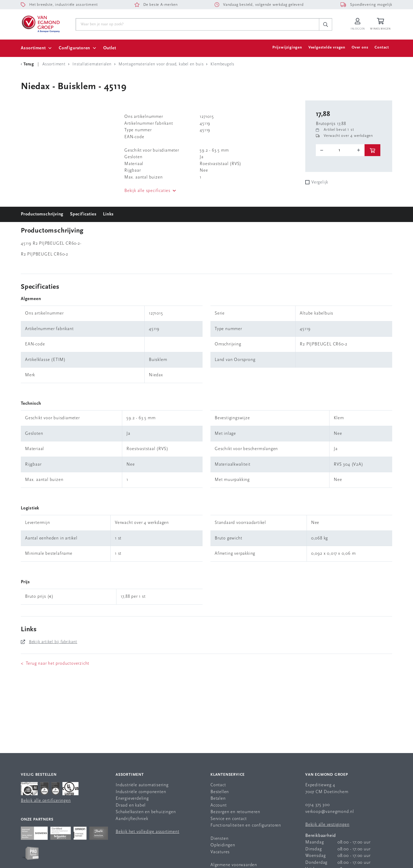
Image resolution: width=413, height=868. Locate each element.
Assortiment (33, 48)
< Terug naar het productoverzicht (55, 664)
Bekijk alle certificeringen (46, 801)
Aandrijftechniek (132, 819)
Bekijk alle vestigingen (327, 825)
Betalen (218, 799)
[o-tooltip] (340, 150)
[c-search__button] (326, 25)
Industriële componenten (141, 792)
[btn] (372, 150)
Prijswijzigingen (287, 48)
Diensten (219, 839)
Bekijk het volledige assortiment (147, 832)
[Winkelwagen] (381, 24)
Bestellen (220, 792)
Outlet (110, 48)
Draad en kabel (131, 805)
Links (108, 214)
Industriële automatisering (142, 785)
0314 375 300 (318, 805)
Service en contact (228, 819)
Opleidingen (223, 845)
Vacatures (220, 852)
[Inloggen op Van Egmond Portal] (358, 24)
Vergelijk (320, 182)
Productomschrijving (42, 214)
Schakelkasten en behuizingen (146, 812)
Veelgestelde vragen (327, 48)
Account (219, 805)
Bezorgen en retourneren (235, 812)
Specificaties (83, 214)
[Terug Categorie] (28, 64)
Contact (382, 48)
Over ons (360, 48)
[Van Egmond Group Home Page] (40, 23)
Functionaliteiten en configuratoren (246, 825)
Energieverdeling (132, 799)
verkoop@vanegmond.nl (330, 812)
